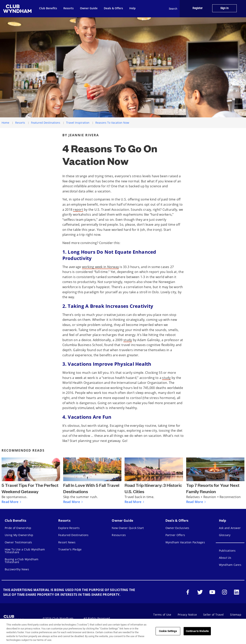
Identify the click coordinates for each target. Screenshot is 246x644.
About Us (225, 558)
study (128, 340)
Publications (227, 551)
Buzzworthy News (17, 569)
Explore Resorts (69, 528)
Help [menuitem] (132, 8)
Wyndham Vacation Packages (185, 542)
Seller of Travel (213, 615)
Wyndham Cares (230, 565)
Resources (119, 535)
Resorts (20, 123)
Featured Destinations (46, 123)
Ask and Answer (230, 528)
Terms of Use (162, 615)
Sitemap (236, 615)
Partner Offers (175, 535)
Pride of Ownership (18, 528)
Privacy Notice (187, 615)
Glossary (225, 535)
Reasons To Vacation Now (112, 123)
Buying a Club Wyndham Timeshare (22, 561)
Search (170, 9)
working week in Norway (100, 267)
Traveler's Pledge (70, 549)
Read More (10, 502)
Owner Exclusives (177, 528)
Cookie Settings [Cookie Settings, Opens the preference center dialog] (168, 631)
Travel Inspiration (78, 123)
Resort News (67, 542)
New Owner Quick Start (128, 528)
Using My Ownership (19, 535)
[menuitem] (18, 9)
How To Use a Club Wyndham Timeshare (25, 551)
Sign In (224, 8)
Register (198, 8)
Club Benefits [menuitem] (48, 8)
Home (5, 123)
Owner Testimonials (18, 542)
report (78, 210)
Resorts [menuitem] (69, 8)
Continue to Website (197, 631)
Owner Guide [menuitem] (89, 8)
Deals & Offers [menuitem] (113, 8)
